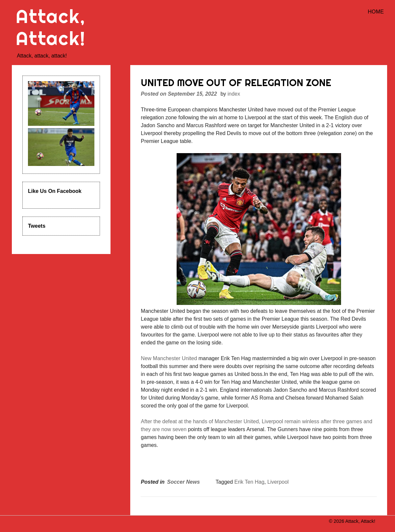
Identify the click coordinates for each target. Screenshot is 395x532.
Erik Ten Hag (249, 482)
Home (376, 12)
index (234, 94)
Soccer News (184, 482)
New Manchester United (169, 358)
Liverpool (278, 482)
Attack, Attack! (51, 27)
